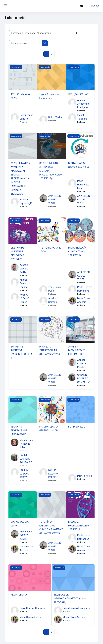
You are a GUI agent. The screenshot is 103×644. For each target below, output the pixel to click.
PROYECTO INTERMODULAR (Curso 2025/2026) (50, 349)
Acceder (96, 6)
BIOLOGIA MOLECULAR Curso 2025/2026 (79, 523)
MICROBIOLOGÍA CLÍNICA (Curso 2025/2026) (77, 250)
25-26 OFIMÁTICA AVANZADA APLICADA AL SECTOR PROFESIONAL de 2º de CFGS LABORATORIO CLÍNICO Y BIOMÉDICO (22, 178)
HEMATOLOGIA (19, 592)
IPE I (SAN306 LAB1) (79, 94)
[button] (83, 6)
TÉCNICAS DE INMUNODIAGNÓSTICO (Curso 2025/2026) (70, 596)
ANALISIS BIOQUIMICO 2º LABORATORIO (77, 349)
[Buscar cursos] (26, 43)
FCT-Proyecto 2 (77, 425)
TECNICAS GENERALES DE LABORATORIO (19, 429)
